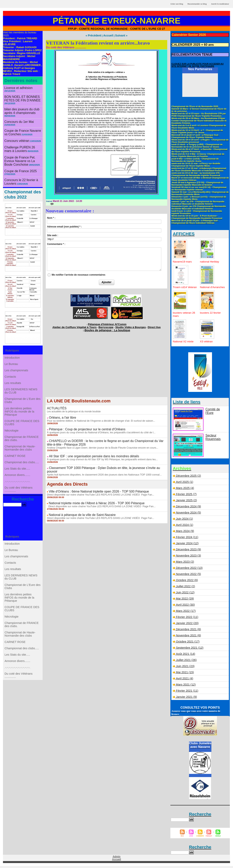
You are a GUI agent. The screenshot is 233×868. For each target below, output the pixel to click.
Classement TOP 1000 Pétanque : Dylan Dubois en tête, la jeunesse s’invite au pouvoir (103, 463)
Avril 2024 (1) (184, 527)
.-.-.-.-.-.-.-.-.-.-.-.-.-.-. (18, 498)
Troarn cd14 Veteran (180, 287)
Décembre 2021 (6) (188, 631)
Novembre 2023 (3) (188, 558)
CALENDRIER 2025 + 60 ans (190, 44)
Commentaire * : (56, 244)
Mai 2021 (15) (184, 674)
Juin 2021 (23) (185, 668)
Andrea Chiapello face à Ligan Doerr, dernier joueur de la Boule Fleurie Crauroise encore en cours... (100, 444)
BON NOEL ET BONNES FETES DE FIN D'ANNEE (20, 95)
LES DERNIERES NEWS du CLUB (21, 391)
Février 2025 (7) (186, 496)
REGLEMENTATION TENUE (190, 54)
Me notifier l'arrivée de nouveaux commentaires (79, 274)
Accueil (108, 35)
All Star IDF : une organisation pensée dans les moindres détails (88, 452)
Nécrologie (12, 436)
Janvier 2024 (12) (187, 545)
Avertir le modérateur (220, 4)
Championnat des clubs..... (22, 475)
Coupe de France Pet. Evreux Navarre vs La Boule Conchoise (23, 154)
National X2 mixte (184, 343)
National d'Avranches (207, 287)
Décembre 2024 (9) (188, 508)
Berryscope (106, 326)
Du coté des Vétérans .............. (19, 508)
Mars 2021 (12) (185, 687)
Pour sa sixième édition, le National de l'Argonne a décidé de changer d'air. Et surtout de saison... (98, 418)
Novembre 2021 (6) (188, 637)
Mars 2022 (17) (185, 613)
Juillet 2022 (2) (185, 588)
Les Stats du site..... (18, 482)
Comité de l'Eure (216, 411)
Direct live (146, 326)
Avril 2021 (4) (184, 680)
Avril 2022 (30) (185, 607)
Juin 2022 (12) (185, 594)
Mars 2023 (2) (185, 564)
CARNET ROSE (15, 467)
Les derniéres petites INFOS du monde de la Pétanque (20, 414)
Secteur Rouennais (212, 439)
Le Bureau (12, 357)
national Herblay (210, 260)
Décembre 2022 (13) (189, 570)
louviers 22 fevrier (211, 315)
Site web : (53, 235)
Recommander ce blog (197, 4)
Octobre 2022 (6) (186, 582)
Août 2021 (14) (185, 656)
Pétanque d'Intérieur (107, 323)
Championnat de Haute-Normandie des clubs (20, 457)
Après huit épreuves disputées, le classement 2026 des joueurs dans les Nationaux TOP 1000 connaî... (101, 466)
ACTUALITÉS (55, 406)
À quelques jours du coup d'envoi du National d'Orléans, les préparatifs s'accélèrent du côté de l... (98, 429)
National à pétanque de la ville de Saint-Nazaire (78, 506)
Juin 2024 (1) (184, 521)
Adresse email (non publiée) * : (64, 226)
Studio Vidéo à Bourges (126, 326)
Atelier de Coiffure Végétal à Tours (80, 326)
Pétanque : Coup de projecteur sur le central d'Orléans (82, 426)
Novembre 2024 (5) (188, 515)
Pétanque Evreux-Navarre (117, 21)
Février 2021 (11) (187, 693)
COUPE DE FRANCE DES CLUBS (22, 427)
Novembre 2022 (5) (188, 576)
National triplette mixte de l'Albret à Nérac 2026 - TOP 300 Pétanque (91, 494)
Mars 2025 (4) (185, 490)
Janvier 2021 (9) (186, 699)
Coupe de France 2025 (19, 163)
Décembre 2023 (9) (188, 551)
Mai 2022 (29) (184, 601)
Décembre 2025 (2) (188, 478)
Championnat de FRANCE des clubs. (22, 446)
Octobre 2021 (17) (187, 644)
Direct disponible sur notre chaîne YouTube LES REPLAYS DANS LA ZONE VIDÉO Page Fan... (98, 486)
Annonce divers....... (18, 490)
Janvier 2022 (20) (187, 625)
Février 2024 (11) (187, 539)
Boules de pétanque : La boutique (107, 328)
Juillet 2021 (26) (186, 662)
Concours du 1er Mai (17, 117)
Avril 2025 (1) (184, 484)
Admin (116, 858)
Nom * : (51, 218)
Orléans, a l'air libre (61, 415)
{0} (50, 203)
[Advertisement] (106, 367)
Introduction (13, 349)
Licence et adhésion (17, 88)
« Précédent (95, 35)
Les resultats (13, 381)
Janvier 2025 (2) (186, 502)
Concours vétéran (15, 135)
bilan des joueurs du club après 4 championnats (20, 107)
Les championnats (17, 365)
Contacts (11, 373)
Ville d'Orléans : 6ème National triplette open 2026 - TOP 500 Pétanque (93, 483)
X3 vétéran (207, 343)
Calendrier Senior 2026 (187, 35)
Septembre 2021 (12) (189, 650)
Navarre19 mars (183, 260)
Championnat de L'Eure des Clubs (22, 402)
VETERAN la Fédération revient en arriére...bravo (98, 43)
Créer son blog (177, 4)
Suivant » (119, 35)
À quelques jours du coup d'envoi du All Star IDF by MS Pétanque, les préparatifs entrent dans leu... (100, 455)
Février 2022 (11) (187, 619)
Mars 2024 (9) (185, 533)
